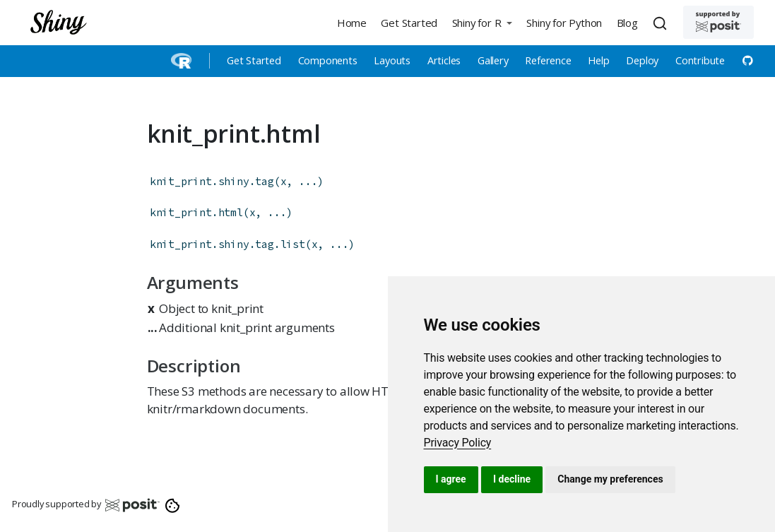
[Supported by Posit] (718, 22)
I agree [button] (451, 479)
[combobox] (662, 23)
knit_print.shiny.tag (212, 181)
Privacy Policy (458, 443)
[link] (458, 443)
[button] (482, 22)
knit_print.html (196, 212)
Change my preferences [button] (610, 479)
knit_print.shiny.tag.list (227, 244)
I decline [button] (512, 479)
